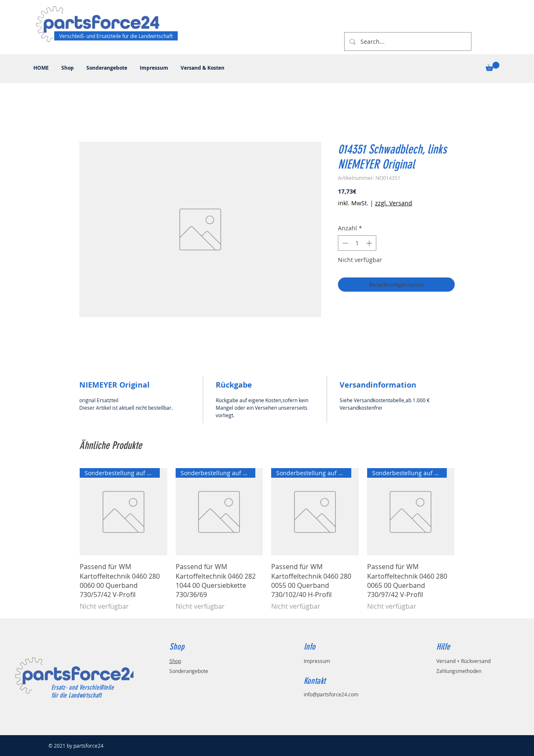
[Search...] (407, 42)
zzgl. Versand (394, 203)
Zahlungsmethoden (459, 671)
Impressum (317, 661)
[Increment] (370, 243)
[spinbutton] (357, 243)
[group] (267, 540)
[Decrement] (344, 243)
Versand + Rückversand (463, 661)
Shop (175, 661)
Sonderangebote (189, 671)
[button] (492, 66)
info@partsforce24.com (331, 694)
